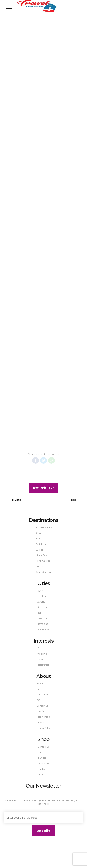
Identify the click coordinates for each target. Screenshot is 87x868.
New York (42, 618)
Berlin (40, 591)
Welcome (42, 654)
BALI (40, 613)
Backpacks (43, 763)
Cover (40, 648)
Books (41, 774)
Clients (40, 722)
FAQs (39, 700)
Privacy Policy (44, 728)
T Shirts (42, 758)
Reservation (43, 665)
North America (43, 561)
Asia (38, 538)
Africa (39, 533)
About (40, 683)
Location (41, 711)
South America (43, 572)
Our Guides (42, 689)
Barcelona (43, 607)
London (42, 596)
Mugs (41, 752)
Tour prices (42, 695)
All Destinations (44, 527)
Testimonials (43, 717)
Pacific (39, 566)
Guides (41, 769)
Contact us (42, 706)
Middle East (41, 555)
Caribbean (41, 544)
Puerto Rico (43, 630)
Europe (39, 550)
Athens (41, 602)
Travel (40, 659)
